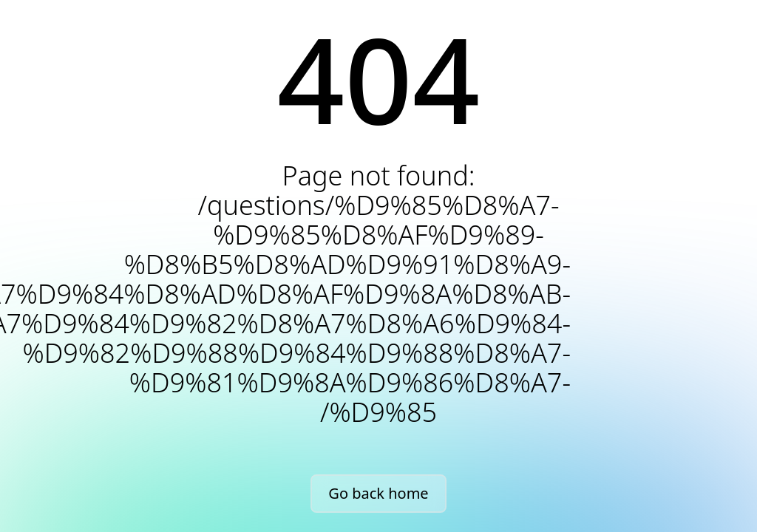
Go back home (378, 493)
